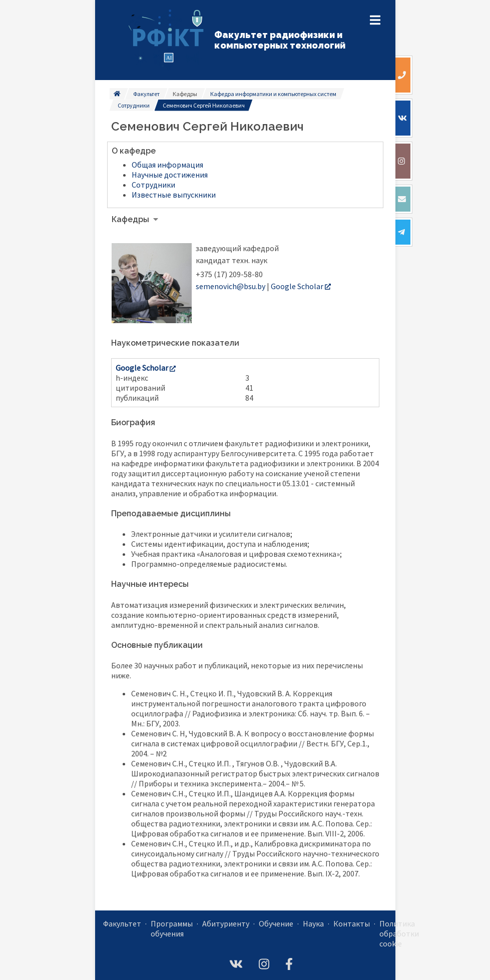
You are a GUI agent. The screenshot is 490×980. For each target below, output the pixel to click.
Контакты (352, 923)
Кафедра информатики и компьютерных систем (273, 94)
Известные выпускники (174, 195)
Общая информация (167, 165)
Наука (313, 923)
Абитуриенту (226, 923)
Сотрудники (134, 105)
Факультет (146, 94)
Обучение (276, 923)
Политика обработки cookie (399, 933)
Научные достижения (170, 175)
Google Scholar (301, 286)
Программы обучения (172, 928)
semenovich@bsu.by (230, 286)
